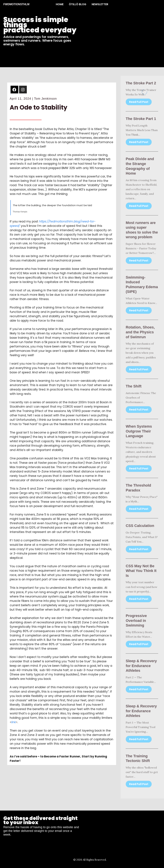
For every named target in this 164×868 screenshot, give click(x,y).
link (14, 722)
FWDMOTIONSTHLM (16, 4)
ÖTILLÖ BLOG (78, 4)
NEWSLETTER (100, 4)
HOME (60, 4)
